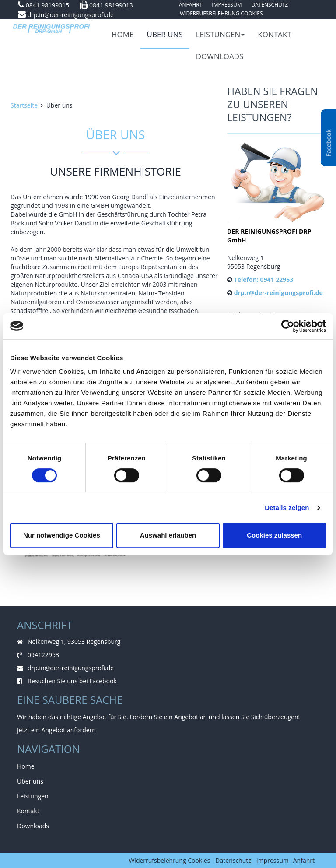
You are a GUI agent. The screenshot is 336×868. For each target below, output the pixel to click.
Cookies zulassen (274, 535)
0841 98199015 (48, 5)
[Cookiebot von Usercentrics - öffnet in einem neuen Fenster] (288, 326)
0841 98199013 (111, 5)
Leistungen (220, 34)
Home (123, 34)
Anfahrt (304, 860)
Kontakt (274, 34)
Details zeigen (287, 508)
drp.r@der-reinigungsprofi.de (278, 293)
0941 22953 (276, 279)
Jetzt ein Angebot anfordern (56, 730)
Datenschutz (233, 860)
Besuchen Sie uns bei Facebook (72, 681)
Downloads (220, 56)
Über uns (165, 34)
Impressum (273, 860)
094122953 (43, 655)
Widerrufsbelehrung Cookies (221, 13)
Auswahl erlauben (168, 535)
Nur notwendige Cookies (62, 535)
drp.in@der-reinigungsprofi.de (71, 15)
